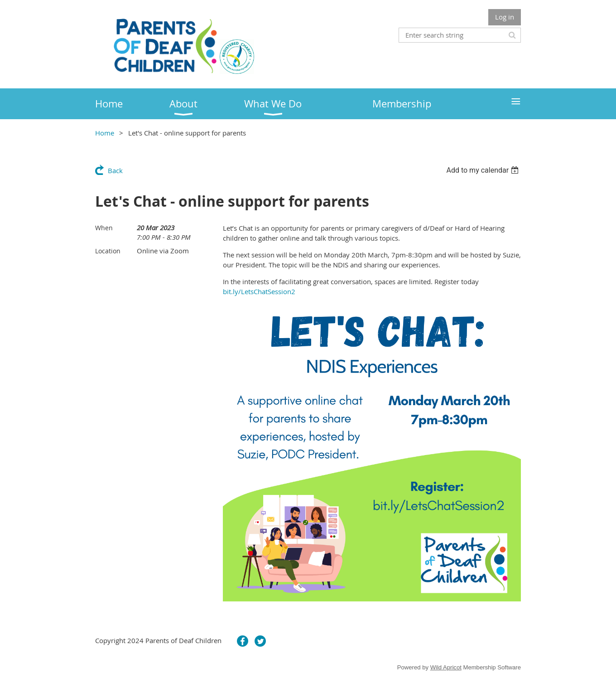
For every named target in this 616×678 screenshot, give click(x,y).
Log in (505, 17)
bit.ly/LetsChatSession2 (259, 291)
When (104, 228)
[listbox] (484, 170)
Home (105, 133)
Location (108, 251)
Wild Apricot (446, 667)
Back (115, 170)
